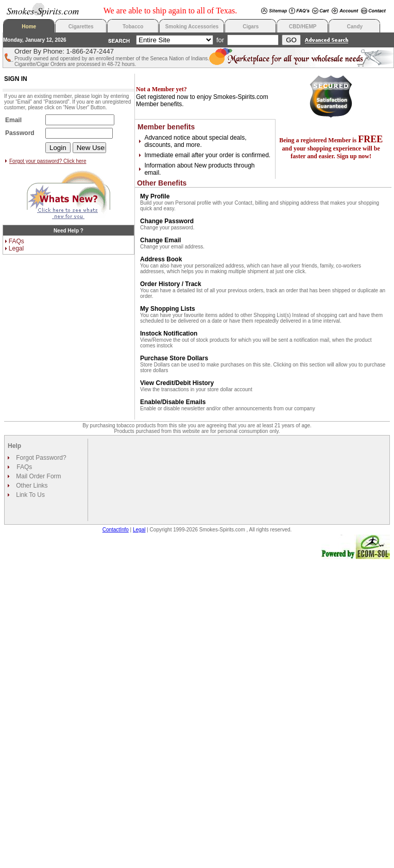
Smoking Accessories (192, 27)
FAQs (16, 241)
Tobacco (133, 27)
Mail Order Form (38, 476)
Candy (355, 27)
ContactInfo (116, 530)
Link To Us (30, 495)
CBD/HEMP (303, 27)
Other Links (31, 486)
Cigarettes (81, 27)
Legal (16, 248)
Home (29, 27)
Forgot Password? (40, 458)
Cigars (251, 27)
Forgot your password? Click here (48, 161)
